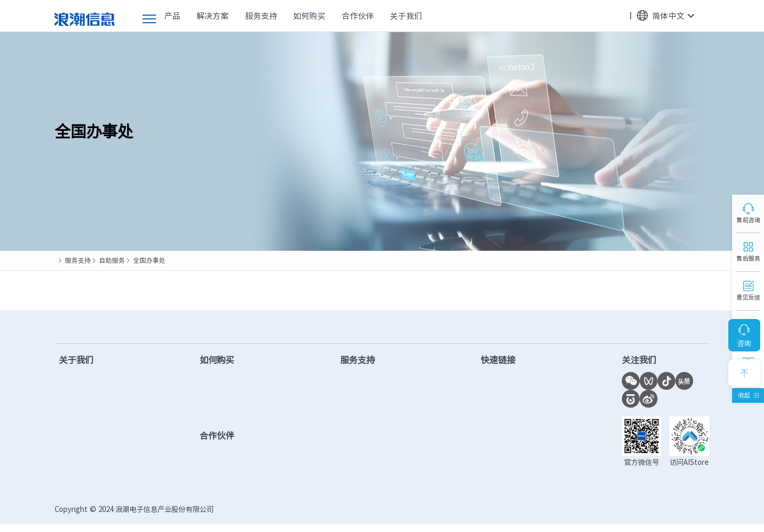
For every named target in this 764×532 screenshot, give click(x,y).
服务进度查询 (367, 465)
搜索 (617, 16)
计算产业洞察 (505, 386)
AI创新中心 (501, 418)
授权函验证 (501, 482)
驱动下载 (359, 386)
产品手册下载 (367, 418)
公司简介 (75, 386)
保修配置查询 (367, 450)
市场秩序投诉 (505, 465)
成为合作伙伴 (229, 461)
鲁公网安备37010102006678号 (346, 518)
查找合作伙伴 (229, 402)
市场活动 (75, 418)
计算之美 (75, 434)
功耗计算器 (501, 434)
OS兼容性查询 (506, 450)
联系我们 (75, 482)
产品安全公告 (367, 482)
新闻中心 (75, 402)
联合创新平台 (505, 402)
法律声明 (695, 518)
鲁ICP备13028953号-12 (256, 518)
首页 (61, 260)
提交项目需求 (229, 418)
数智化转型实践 (87, 465)
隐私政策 (657, 518)
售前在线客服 (229, 386)
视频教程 (359, 434)
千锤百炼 (75, 450)
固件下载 (359, 402)
